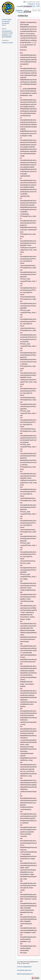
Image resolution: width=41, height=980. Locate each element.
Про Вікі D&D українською (24, 970)
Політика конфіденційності (24, 967)
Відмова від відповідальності (25, 974)
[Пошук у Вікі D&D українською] (36, 10)
